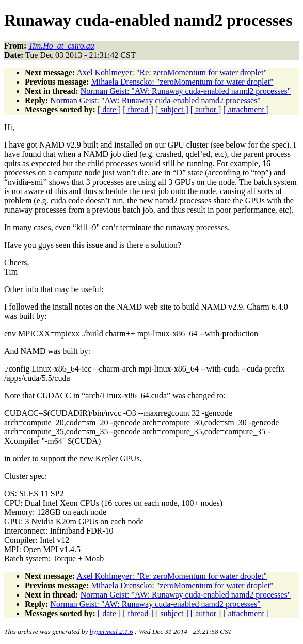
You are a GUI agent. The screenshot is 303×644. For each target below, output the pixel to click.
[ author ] (206, 110)
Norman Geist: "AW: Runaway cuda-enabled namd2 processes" (186, 91)
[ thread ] (138, 110)
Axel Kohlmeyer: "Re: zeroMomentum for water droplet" (172, 73)
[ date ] (109, 110)
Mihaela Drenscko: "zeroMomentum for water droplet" (182, 82)
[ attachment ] (246, 110)
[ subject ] (172, 110)
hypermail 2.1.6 (111, 631)
